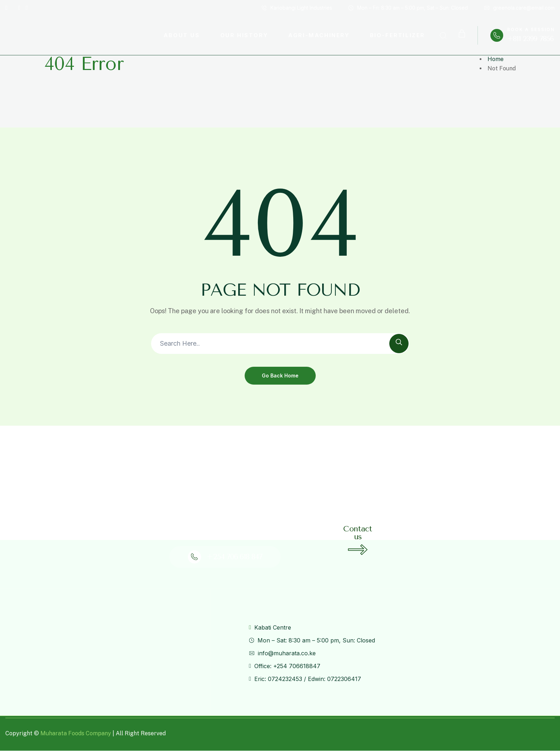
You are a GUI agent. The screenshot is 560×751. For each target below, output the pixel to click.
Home (496, 59)
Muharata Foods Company (76, 733)
